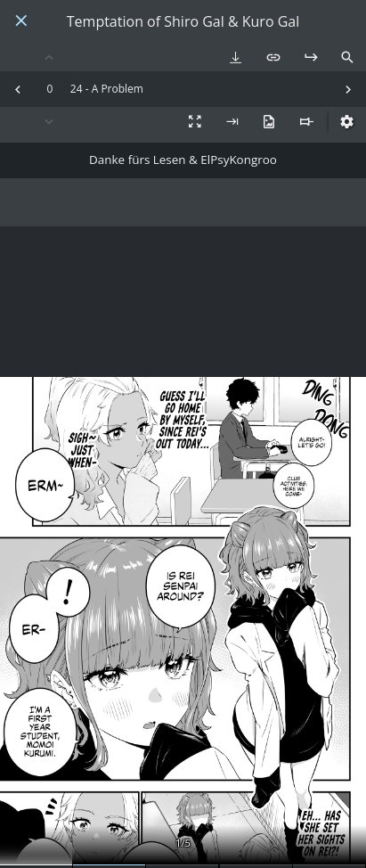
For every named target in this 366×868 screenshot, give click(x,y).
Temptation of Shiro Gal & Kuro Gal (183, 22)
